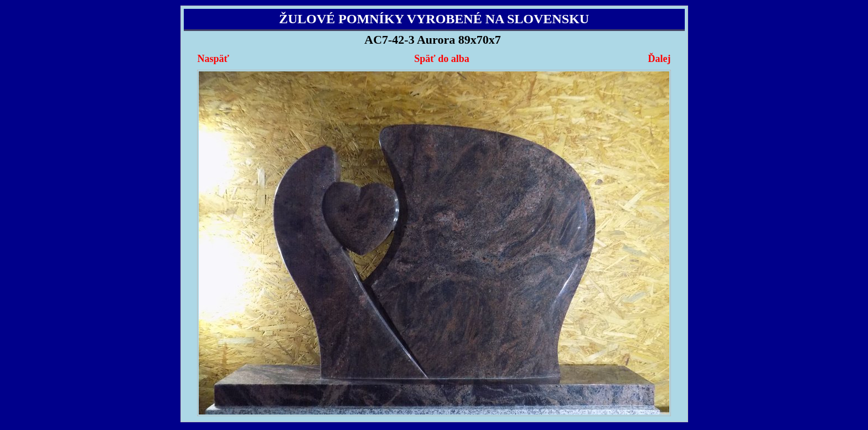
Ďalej (659, 59)
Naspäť (213, 59)
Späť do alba (441, 59)
